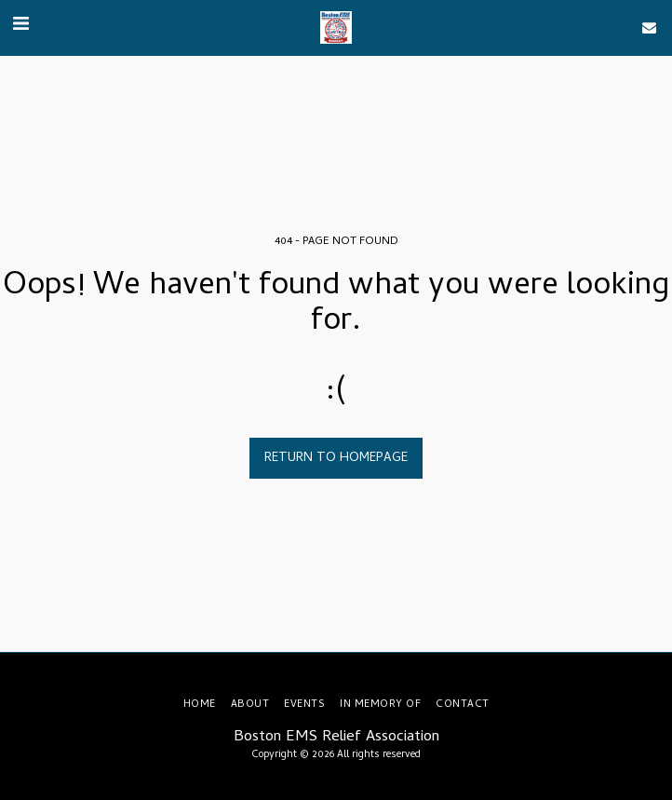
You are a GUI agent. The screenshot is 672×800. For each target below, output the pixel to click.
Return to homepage (336, 459)
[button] (20, 27)
